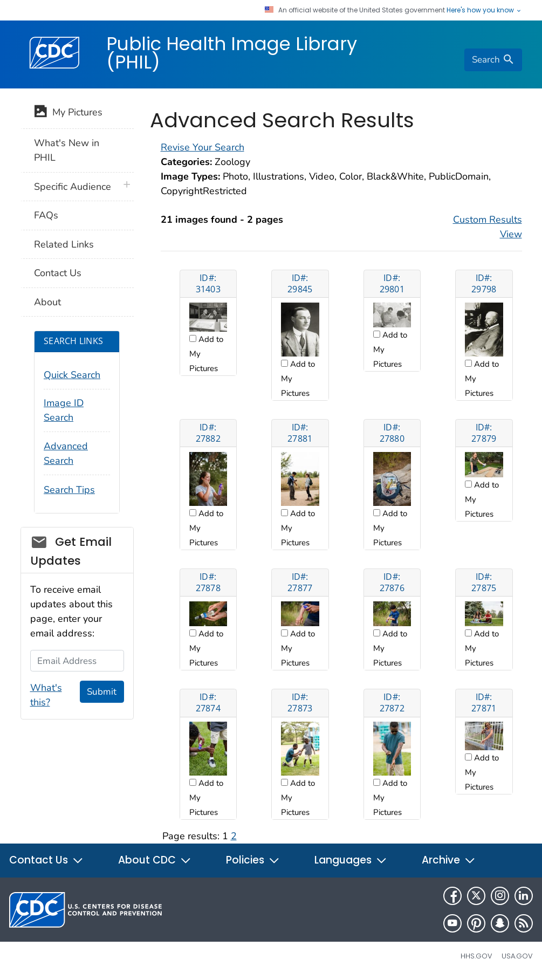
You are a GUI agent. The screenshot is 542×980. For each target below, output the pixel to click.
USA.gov (517, 956)
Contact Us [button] (46, 860)
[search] (493, 60)
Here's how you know (484, 10)
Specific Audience (73, 187)
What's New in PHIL (67, 150)
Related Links (64, 244)
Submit (102, 692)
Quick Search (72, 375)
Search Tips (69, 490)
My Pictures (68, 113)
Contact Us (58, 273)
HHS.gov (476, 956)
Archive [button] (449, 860)
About (47, 302)
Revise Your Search (203, 147)
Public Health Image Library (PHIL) (232, 53)
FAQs (46, 215)
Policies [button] (253, 860)
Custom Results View (488, 227)
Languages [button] (351, 860)
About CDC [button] (155, 860)
